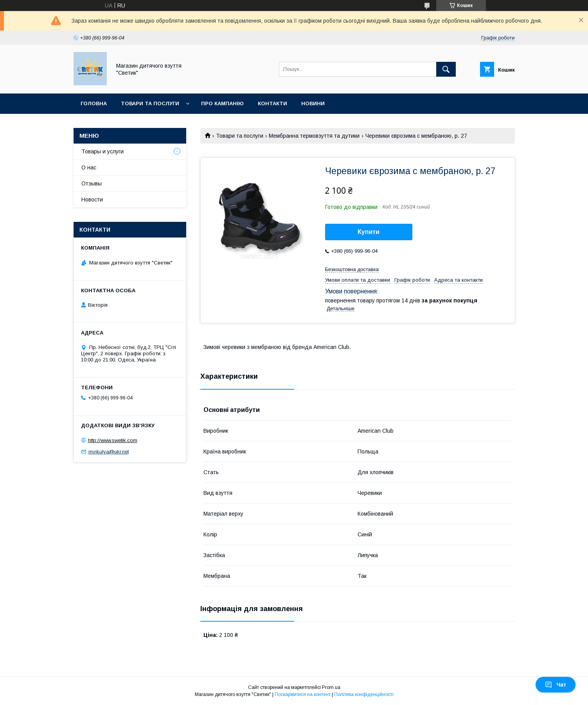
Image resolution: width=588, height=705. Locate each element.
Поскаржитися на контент (303, 694)
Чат (556, 685)
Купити (369, 232)
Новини (313, 103)
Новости (92, 200)
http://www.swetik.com (113, 440)
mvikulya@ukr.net (109, 452)
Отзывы (92, 183)
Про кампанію (222, 103)
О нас (89, 167)
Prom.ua (331, 687)
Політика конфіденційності (364, 694)
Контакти (272, 103)
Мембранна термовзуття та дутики (314, 136)
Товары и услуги (102, 151)
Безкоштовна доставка (352, 269)
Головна (94, 103)
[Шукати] (446, 69)
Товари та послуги (150, 103)
